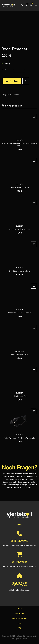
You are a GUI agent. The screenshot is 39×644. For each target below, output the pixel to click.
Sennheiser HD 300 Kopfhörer (20, 313)
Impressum (20, 613)
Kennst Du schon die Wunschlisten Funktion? (19, 566)
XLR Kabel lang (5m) (19, 396)
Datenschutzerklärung (20, 618)
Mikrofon (20, 351)
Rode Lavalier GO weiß (19, 355)
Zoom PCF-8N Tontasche (20, 188)
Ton (11, 95)
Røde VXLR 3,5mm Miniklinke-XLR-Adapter (20, 438)
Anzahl (4, 70)
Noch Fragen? (20, 467)
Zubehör (16, 95)
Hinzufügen (14, 81)
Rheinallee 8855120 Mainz (20, 584)
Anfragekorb (19, 562)
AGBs (19, 623)
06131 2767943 (20, 541)
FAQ (19, 628)
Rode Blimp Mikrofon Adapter (20, 271)
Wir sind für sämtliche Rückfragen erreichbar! (20, 545)
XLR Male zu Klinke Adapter (20, 229)
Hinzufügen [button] (34, 117)
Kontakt (19, 609)
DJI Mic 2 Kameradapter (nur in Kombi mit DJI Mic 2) (20, 145)
